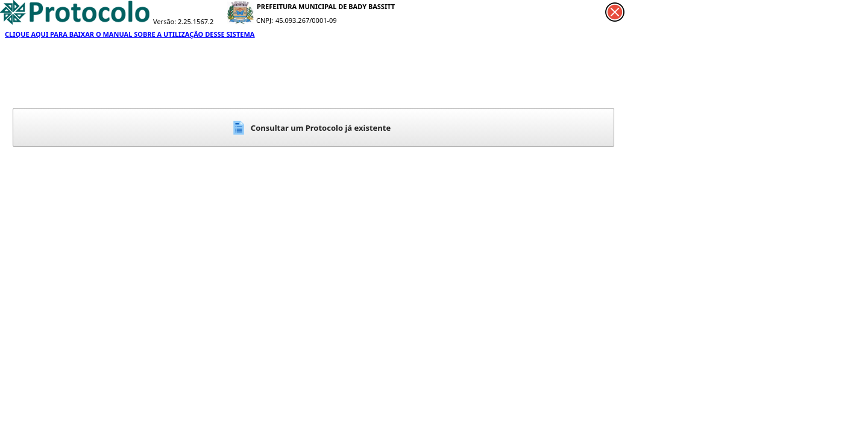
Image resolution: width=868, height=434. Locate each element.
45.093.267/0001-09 (306, 20)
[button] (313, 127)
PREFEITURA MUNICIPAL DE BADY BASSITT (326, 6)
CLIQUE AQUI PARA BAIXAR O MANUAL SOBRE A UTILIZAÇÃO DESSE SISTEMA (130, 34)
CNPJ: (265, 20)
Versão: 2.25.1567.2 (183, 21)
